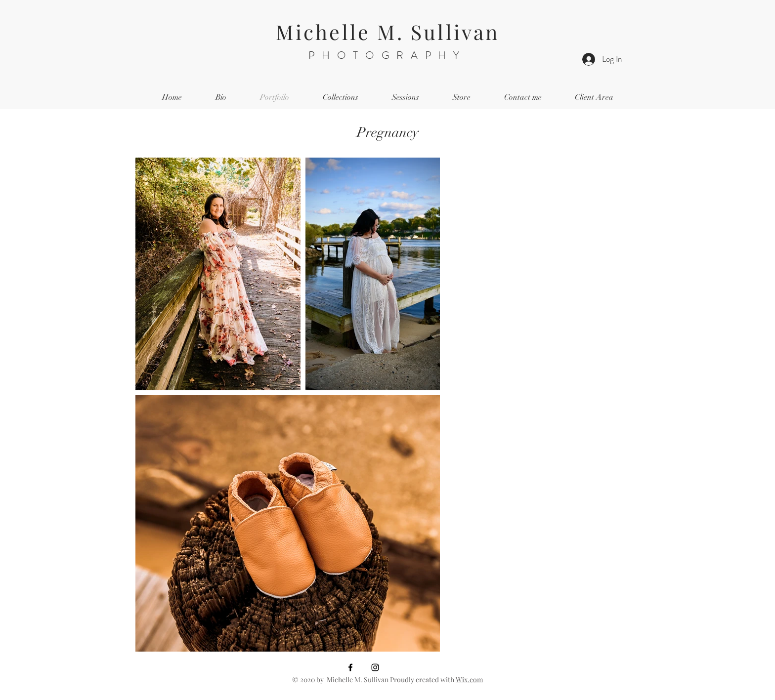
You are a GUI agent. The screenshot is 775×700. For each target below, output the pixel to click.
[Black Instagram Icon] (375, 667)
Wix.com (469, 679)
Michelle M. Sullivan (387, 32)
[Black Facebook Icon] (350, 667)
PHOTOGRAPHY (387, 55)
